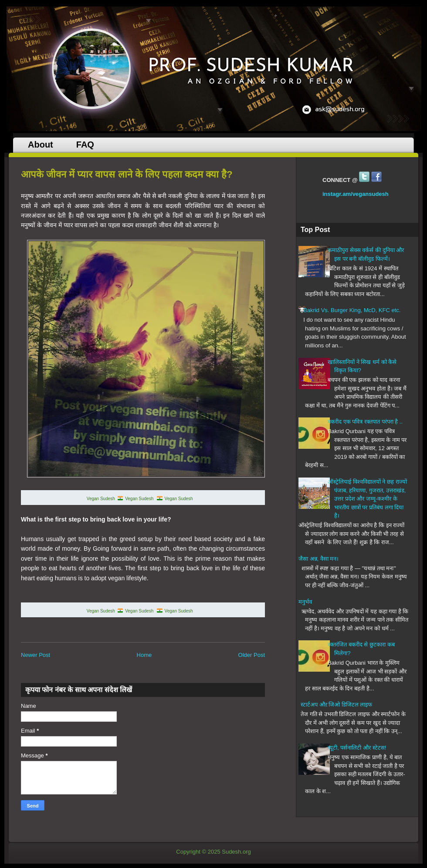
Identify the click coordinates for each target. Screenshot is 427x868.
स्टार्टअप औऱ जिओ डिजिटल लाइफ (336, 705)
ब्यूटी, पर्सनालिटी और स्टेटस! (357, 748)
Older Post (252, 655)
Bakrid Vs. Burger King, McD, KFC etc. (352, 310)
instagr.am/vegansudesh (356, 194)
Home (144, 655)
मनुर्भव (305, 602)
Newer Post (36, 655)
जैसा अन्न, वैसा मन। (319, 559)
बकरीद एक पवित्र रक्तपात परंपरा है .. (365, 422)
